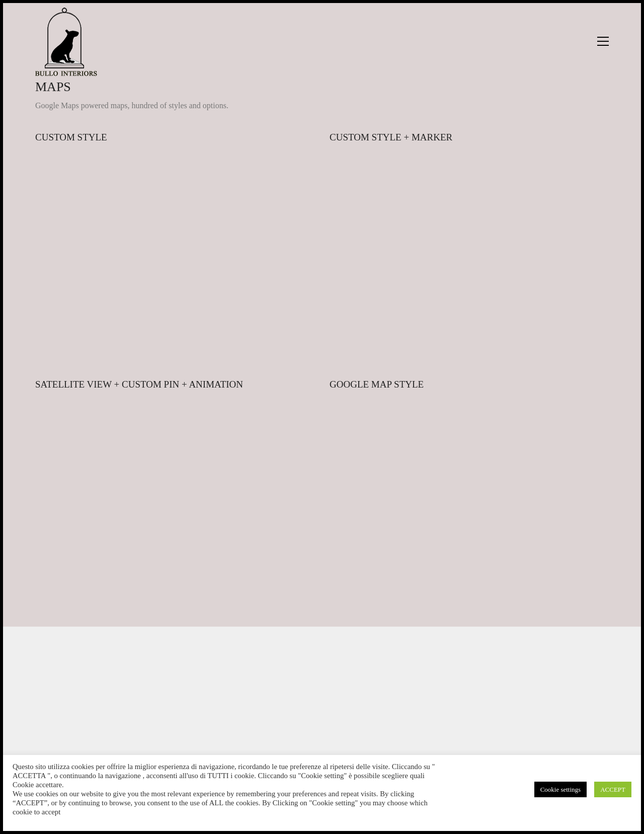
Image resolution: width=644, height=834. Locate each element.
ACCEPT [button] (613, 789)
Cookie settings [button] (561, 789)
